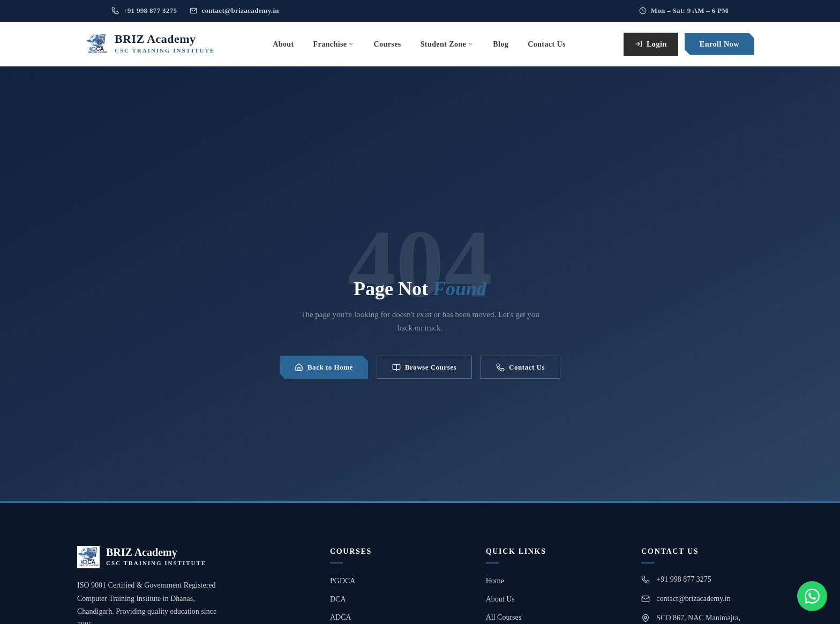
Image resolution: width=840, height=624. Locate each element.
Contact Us (520, 367)
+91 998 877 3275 (144, 10)
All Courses (504, 617)
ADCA (341, 617)
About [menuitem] (283, 44)
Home (495, 581)
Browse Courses (424, 367)
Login (651, 44)
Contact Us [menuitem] (547, 44)
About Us (500, 599)
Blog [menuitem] (501, 44)
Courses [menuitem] (387, 44)
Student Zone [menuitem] (447, 44)
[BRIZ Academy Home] (150, 44)
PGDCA (343, 581)
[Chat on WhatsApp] (812, 596)
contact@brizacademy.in (234, 10)
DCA (338, 599)
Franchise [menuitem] (334, 44)
